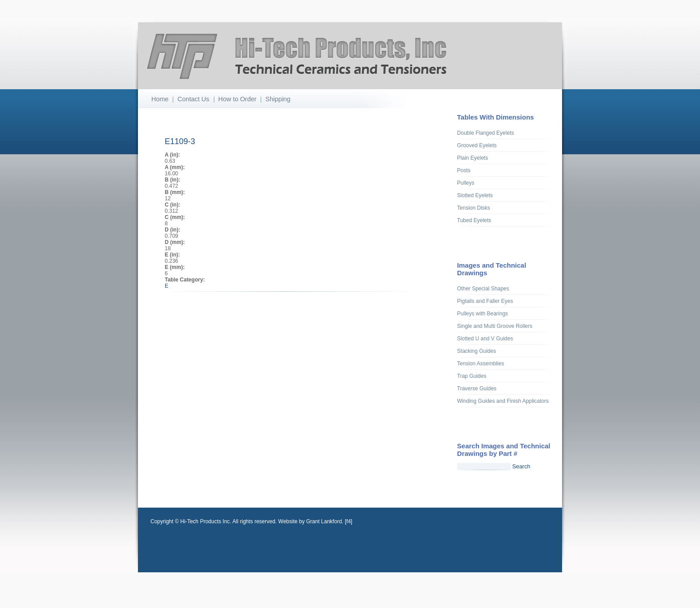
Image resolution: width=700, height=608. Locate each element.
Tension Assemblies (481, 364)
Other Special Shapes (483, 289)
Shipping (278, 99)
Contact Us (194, 99)
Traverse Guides (477, 389)
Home (160, 99)
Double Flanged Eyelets (485, 133)
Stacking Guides (477, 351)
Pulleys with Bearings (483, 314)
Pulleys (466, 183)
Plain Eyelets (473, 158)
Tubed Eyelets (474, 220)
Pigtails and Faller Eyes (485, 301)
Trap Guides (472, 376)
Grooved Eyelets (477, 145)
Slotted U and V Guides (485, 339)
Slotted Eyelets (475, 195)
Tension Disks (474, 208)
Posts (464, 170)
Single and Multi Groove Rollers (495, 326)
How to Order (237, 99)
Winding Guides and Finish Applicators (503, 401)
